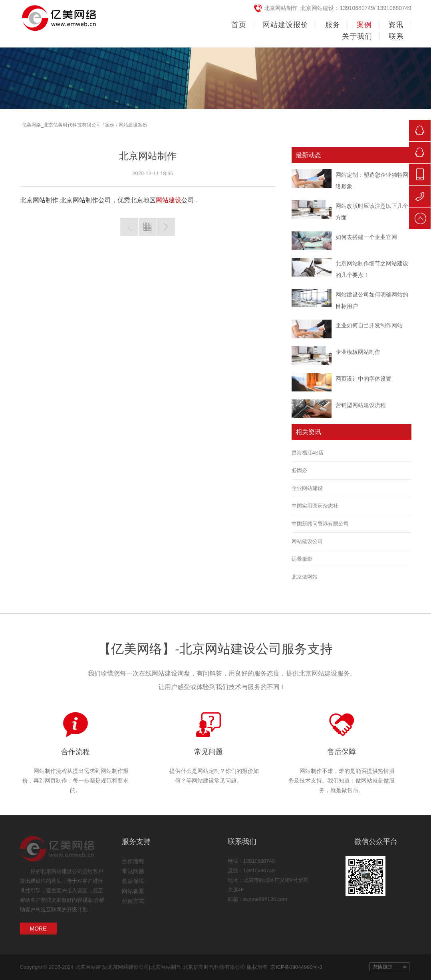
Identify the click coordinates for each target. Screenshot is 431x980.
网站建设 (169, 200)
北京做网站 (305, 577)
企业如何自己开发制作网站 (369, 325)
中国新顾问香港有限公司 (320, 524)
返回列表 (148, 227)
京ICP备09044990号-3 (295, 967)
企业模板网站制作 (358, 352)
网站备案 (133, 891)
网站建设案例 (133, 125)
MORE (38, 929)
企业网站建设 (307, 488)
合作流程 (75, 752)
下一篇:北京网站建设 (166, 227)
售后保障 (342, 752)
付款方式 (133, 901)
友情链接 (389, 967)
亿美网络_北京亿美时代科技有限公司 (62, 125)
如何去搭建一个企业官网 (366, 237)
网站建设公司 (307, 541)
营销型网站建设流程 (361, 405)
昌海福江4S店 (308, 453)
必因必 (299, 470)
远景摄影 (302, 559)
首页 (239, 25)
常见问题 (209, 752)
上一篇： (129, 227)
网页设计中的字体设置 (363, 379)
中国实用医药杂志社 (315, 506)
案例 (110, 125)
